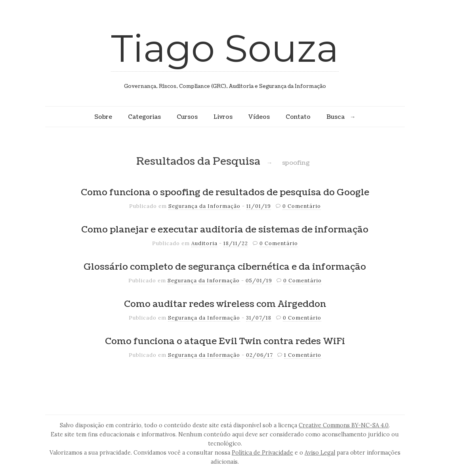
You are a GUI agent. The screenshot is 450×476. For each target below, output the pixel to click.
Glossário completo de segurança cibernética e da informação (225, 267)
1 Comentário (303, 355)
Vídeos (259, 117)
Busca (336, 117)
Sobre (103, 117)
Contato (298, 117)
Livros (223, 117)
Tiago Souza (225, 48)
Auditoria (204, 243)
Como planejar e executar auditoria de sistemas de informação (225, 230)
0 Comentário (302, 206)
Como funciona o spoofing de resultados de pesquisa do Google (225, 192)
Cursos (187, 117)
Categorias (144, 117)
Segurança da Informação (204, 206)
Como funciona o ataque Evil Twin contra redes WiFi (225, 341)
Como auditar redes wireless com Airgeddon (225, 304)
